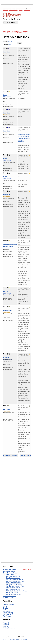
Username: (10, 42)
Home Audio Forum (9, 570)
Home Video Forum (9, 571)
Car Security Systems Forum (16, 586)
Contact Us (12, 640)
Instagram (6, 625)
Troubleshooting (8, 613)
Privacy (25, 640)
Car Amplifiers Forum (13, 578)
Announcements (8, 614)
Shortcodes (6, 611)
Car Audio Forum (9, 575)
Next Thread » (25, 455)
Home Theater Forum (10, 573)
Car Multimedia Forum (13, 583)
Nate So (6, 291)
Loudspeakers (21, 8)
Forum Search (10, 22)
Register (5, 608)
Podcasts (27, 10)
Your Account (7, 616)
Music (21, 10)
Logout (5, 606)
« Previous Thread (10, 455)
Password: (10, 45)
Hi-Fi (14, 8)
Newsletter (19, 640)
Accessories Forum (9, 596)
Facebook (6, 623)
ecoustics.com (13, 637)
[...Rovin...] (7, 358)
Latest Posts (7, 8)
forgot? (10, 44)
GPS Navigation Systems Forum (17, 591)
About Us (5, 640)
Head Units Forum (12, 593)
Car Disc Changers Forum (15, 580)
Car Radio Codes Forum (14, 584)
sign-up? (11, 41)
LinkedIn (5, 626)
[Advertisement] (17, 511)
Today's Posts (27, 570)
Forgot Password (8, 605)
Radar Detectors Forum (14, 594)
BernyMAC (7, 52)
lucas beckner (8, 310)
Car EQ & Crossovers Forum (16, 581)
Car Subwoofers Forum (14, 589)
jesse (5, 95)
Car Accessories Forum (14, 576)
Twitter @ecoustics (9, 628)
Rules (4, 610)
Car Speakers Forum (13, 588)
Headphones (13, 10)
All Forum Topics (8, 598)
